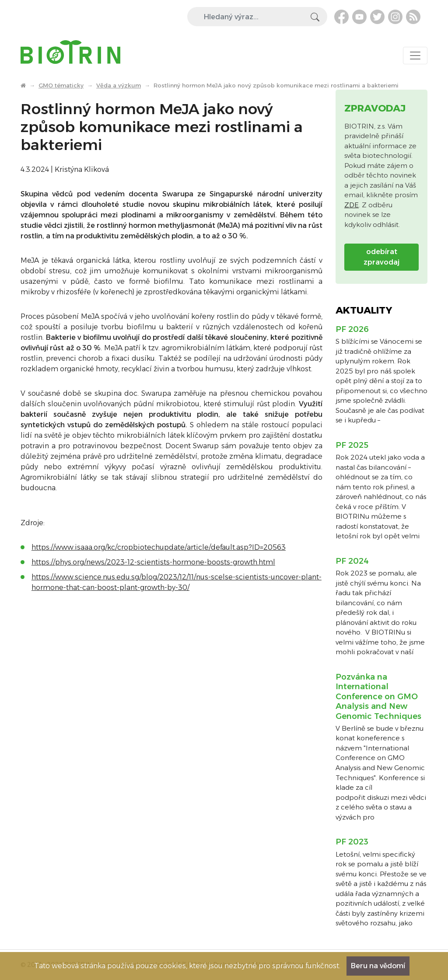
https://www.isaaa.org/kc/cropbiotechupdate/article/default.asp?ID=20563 (159, 547)
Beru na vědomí (378, 966)
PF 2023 (352, 842)
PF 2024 (352, 561)
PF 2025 (352, 445)
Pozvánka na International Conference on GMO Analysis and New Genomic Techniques (378, 697)
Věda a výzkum (119, 85)
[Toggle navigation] (415, 56)
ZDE (352, 205)
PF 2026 (352, 329)
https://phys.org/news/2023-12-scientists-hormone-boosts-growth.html (153, 562)
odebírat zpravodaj (381, 257)
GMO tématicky (61, 85)
